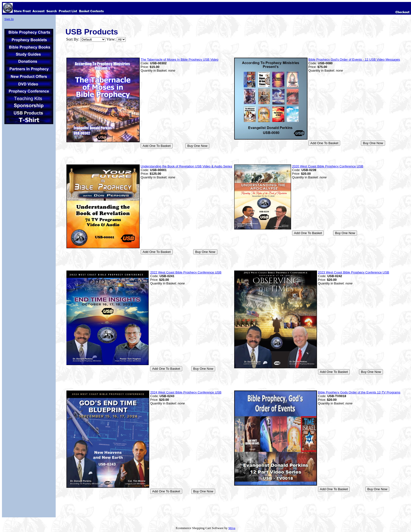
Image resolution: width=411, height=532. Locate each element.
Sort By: (73, 39)
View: (111, 39)
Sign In (9, 19)
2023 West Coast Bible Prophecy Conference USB (354, 272)
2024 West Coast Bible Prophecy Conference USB (186, 392)
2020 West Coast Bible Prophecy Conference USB (328, 166)
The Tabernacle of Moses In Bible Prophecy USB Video (179, 60)
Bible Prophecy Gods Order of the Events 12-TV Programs (359, 392)
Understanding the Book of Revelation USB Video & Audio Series (186, 166)
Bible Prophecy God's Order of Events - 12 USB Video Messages (354, 60)
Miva (232, 528)
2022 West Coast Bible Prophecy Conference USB (186, 272)
